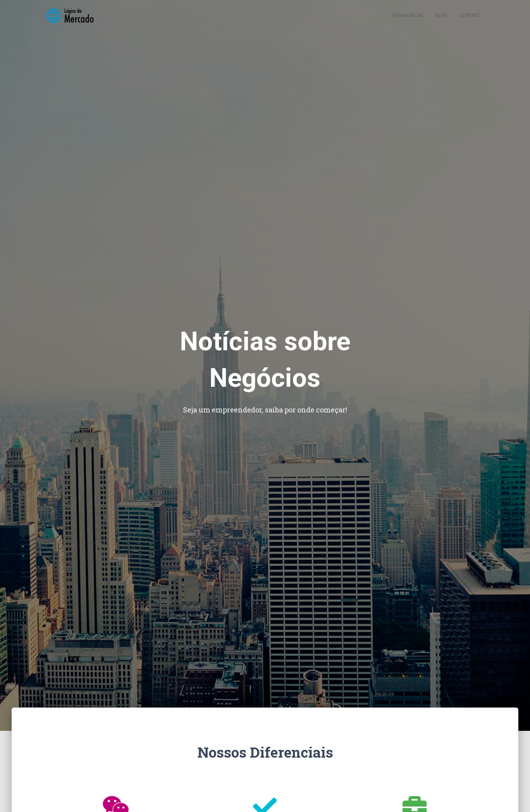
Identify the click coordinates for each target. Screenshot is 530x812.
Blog (442, 19)
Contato (470, 19)
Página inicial (408, 19)
